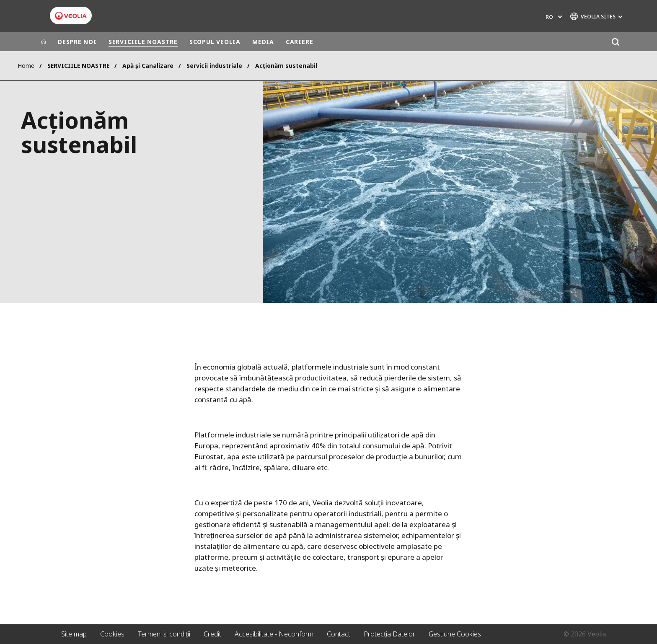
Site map (74, 634)
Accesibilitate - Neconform (274, 634)
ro (549, 17)
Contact (339, 634)
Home (26, 66)
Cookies (112, 634)
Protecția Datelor (389, 634)
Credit (212, 634)
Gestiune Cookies (455, 634)
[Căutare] (615, 42)
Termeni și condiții (164, 634)
